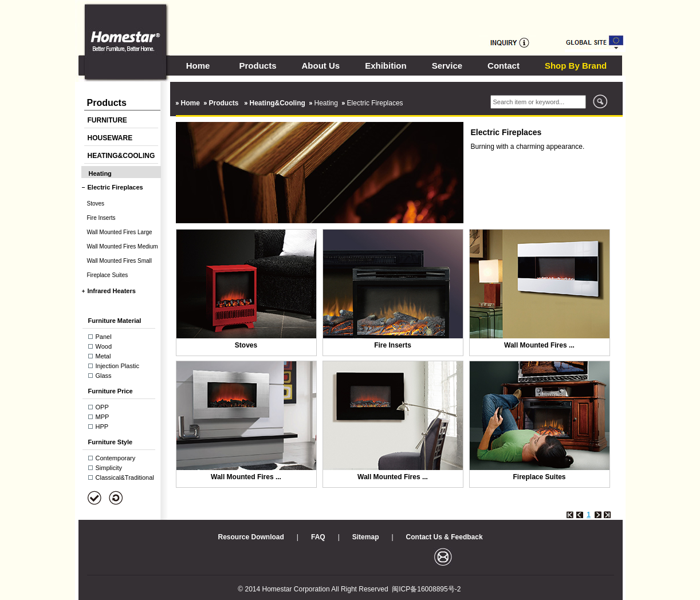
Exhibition (386, 66)
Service (447, 66)
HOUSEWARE (110, 138)
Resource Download (251, 537)
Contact (504, 66)
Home (198, 66)
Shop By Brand (576, 66)
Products (258, 66)
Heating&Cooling (278, 103)
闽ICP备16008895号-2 (426, 589)
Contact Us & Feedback (445, 537)
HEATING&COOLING (121, 156)
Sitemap (366, 537)
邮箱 (443, 556)
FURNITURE (107, 120)
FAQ (318, 537)
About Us (321, 66)
